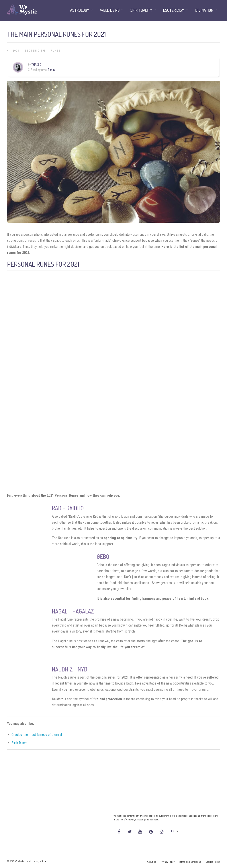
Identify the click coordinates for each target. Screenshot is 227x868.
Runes (56, 51)
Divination (204, 10)
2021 (16, 51)
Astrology (80, 10)
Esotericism (35, 51)
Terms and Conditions (190, 862)
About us (152, 862)
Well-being (110, 10)
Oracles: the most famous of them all (37, 735)
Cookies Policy (213, 862)
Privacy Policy (168, 862)
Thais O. (37, 65)
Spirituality (141, 10)
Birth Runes (19, 743)
